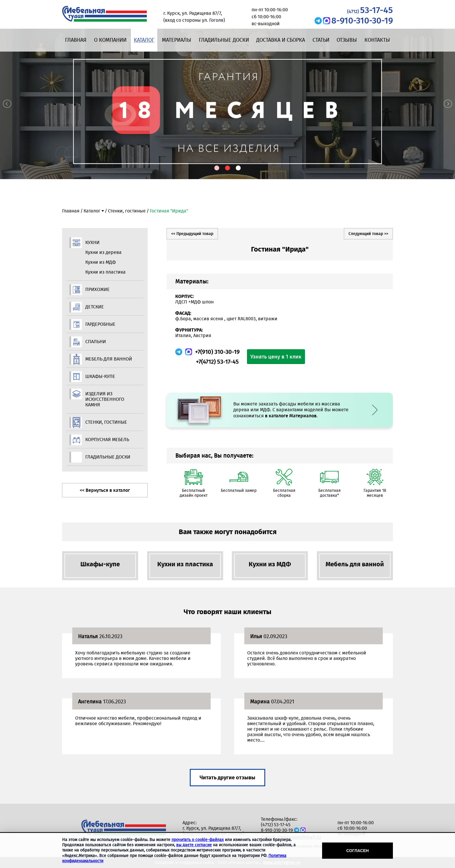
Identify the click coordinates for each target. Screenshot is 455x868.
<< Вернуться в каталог (105, 490)
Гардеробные (100, 324)
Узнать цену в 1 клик (276, 357)
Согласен (357, 851)
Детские (95, 307)
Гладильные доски (224, 40)
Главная (76, 40)
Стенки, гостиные (127, 211)
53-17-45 (370, 10)
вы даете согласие (194, 845)
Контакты (377, 40)
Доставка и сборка (281, 40)
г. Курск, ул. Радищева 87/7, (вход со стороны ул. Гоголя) (213, 831)
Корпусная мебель (107, 440)
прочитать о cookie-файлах (198, 840)
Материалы (177, 40)
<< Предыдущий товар (192, 234)
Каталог (144, 40)
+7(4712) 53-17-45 (217, 362)
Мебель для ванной (109, 359)
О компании (110, 40)
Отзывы (347, 40)
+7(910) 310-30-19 (217, 352)
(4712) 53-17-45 (276, 825)
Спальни (96, 342)
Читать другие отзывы (228, 778)
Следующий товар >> (368, 234)
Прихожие (98, 289)
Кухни (92, 242)
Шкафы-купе (100, 376)
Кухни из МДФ (101, 262)
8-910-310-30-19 (362, 21)
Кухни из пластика (105, 272)
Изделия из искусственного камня (105, 399)
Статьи (321, 40)
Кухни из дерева (103, 252)
